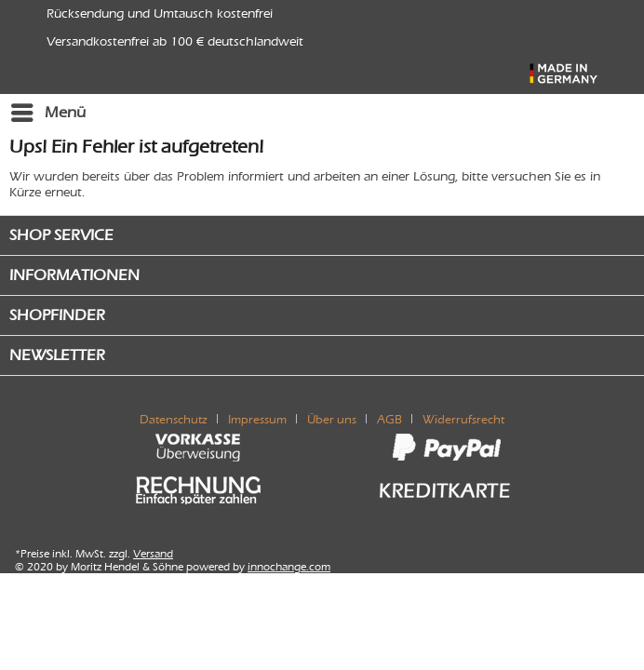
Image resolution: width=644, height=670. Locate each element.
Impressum (257, 419)
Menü (48, 109)
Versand (153, 554)
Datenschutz (174, 419)
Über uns (332, 419)
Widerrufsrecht (463, 419)
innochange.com (289, 567)
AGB (389, 419)
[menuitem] (47, 113)
